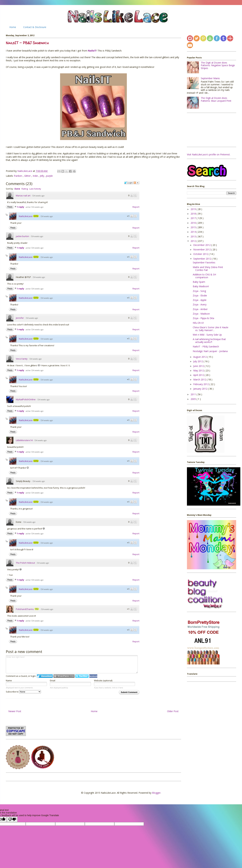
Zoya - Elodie (200, 295)
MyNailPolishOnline (26, 399)
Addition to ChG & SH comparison (204, 276)
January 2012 (201, 389)
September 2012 (203, 259)
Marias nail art (23, 196)
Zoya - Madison (201, 314)
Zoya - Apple (200, 300)
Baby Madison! (201, 286)
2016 (194, 223)
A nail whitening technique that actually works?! (209, 341)
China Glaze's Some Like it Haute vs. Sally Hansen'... (211, 329)
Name (9, 680)
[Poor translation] (12, 819)
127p (36, 216)
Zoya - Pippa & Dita (203, 318)
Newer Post (15, 711)
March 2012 (200, 379)
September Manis (210, 78)
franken (18, 176)
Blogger (156, 793)
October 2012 (201, 254)
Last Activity (35, 189)
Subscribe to (23, 692)
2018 (194, 214)
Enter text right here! (72, 664)
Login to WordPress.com (64, 676)
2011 (194, 394)
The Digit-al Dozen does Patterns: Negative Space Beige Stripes (218, 65)
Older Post (173, 711)
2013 (194, 236)
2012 (194, 241)
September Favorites (204, 262)
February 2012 (201, 384)
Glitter (28, 176)
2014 (194, 232)
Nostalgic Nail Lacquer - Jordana (210, 351)
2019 (194, 209)
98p (37, 609)
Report (136, 207)
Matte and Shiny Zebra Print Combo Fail (208, 269)
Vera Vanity (22, 359)
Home (13, 27)
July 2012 (198, 361)
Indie (36, 176)
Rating (25, 189)
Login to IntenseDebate (45, 676)
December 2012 (202, 245)
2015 (194, 227)
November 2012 (202, 249)
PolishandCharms (25, 609)
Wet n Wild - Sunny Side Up (207, 335)
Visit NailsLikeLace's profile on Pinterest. (209, 154)
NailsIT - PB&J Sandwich (206, 346)
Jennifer (20, 318)
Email (53, 680)
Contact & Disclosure (35, 27)
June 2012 (199, 366)
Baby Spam (199, 282)
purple (49, 176)
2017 (194, 218)
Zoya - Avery (200, 304)
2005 (194, 399)
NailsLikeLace (25, 171)
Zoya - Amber (200, 309)
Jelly (42, 176)
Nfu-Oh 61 (198, 323)
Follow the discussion (136, 183)
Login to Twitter (82, 676)
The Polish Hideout (25, 563)
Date (17, 189)
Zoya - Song (199, 291)
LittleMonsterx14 (24, 440)
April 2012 (199, 375)
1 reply (21, 207)
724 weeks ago (38, 196)
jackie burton (22, 236)
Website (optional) (103, 680)
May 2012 (199, 370)
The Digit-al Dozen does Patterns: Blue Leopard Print (216, 99)
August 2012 (200, 357)
